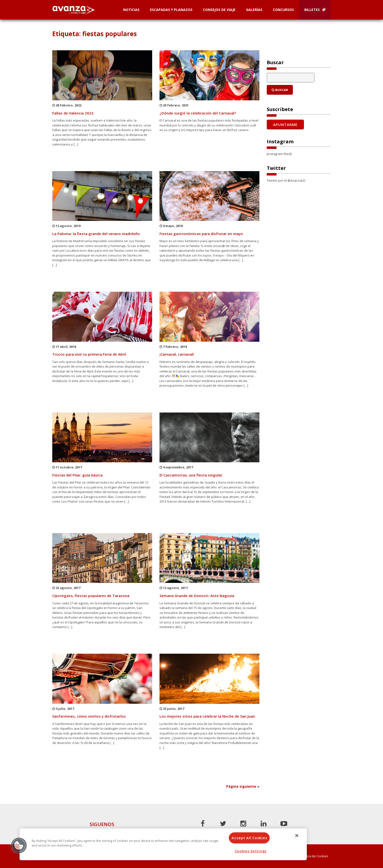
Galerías (254, 10)
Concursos (283, 10)
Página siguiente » (243, 786)
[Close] (297, 836)
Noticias (131, 10)
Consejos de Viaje (219, 10)
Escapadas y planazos (171, 10)
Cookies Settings (251, 851)
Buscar (280, 90)
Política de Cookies (314, 856)
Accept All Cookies (249, 838)
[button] (19, 845)
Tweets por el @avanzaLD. (286, 180)
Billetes (315, 10)
